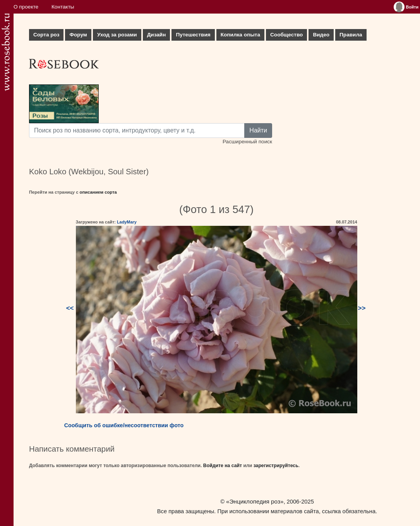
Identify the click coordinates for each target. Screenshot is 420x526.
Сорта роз (46, 35)
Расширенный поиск (247, 142)
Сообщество (286, 35)
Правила (351, 35)
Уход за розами (117, 35)
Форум (78, 35)
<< (70, 308)
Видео (321, 35)
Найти (258, 130)
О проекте (26, 7)
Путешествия (193, 35)
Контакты (63, 7)
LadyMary (127, 222)
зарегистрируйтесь (276, 466)
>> (362, 308)
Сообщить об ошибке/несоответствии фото (124, 425)
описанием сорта (98, 192)
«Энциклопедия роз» (255, 501)
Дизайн (157, 35)
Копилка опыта (240, 35)
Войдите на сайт (223, 466)
